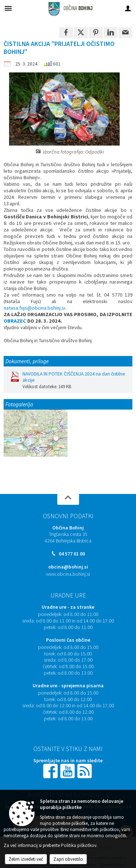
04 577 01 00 (72, 554)
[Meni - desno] (128, 8)
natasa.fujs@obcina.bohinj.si (34, 308)
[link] (66, 33)
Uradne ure (68, 595)
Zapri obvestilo (68, 859)
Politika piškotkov (79, 845)
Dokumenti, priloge (27, 361)
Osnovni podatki (68, 516)
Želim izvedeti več (26, 859)
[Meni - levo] (8, 8)
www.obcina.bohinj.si (68, 574)
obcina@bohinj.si (68, 567)
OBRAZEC (15, 321)
